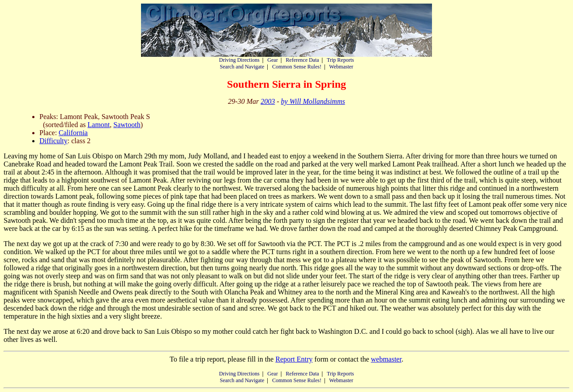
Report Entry (294, 359)
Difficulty (53, 141)
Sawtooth (127, 125)
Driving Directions (239, 60)
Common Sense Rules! (297, 67)
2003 (268, 101)
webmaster (386, 359)
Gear (272, 60)
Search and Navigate (242, 67)
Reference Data (302, 60)
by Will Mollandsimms (313, 101)
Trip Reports (340, 60)
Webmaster (341, 67)
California (73, 133)
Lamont (99, 125)
